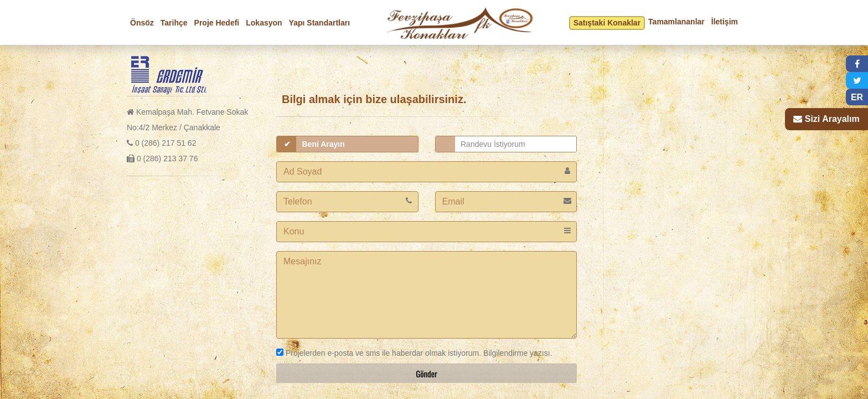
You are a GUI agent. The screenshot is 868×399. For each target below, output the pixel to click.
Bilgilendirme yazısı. (516, 353)
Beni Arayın (324, 144)
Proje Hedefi (217, 23)
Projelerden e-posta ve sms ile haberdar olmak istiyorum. (379, 353)
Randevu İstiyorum (493, 144)
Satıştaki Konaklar (607, 23)
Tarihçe (174, 23)
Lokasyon (264, 23)
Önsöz (142, 23)
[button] (857, 64)
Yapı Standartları (319, 23)
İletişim (725, 22)
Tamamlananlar (676, 22)
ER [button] (857, 97)
